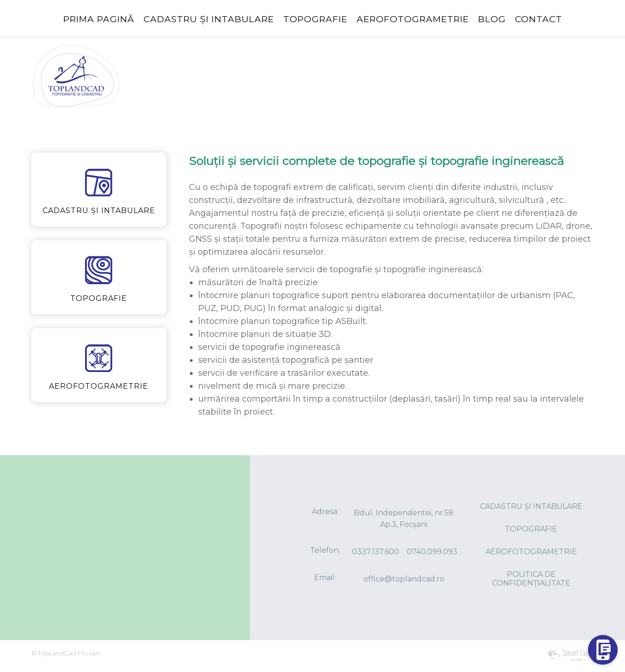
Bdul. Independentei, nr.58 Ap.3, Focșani (404, 519)
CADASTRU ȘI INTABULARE (209, 19)
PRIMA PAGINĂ (99, 19)
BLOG (492, 19)
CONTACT (539, 19)
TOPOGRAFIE (315, 19)
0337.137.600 (376, 552)
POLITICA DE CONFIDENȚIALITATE (531, 579)
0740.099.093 (432, 552)
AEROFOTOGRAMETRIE (413, 19)
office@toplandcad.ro (404, 579)
